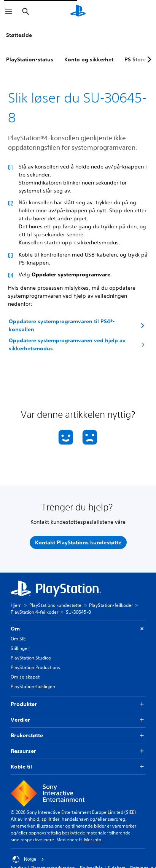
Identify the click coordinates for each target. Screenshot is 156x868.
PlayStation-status (30, 59)
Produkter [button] (78, 704)
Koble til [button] (78, 767)
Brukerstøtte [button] (78, 736)
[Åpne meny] (9, 11)
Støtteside (19, 35)
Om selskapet (25, 677)
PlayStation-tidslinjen (33, 686)
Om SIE (18, 639)
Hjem (16, 605)
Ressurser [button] (78, 751)
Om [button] (78, 629)
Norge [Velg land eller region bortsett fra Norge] (28, 859)
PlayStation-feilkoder (111, 605)
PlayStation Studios (31, 658)
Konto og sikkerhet (89, 59)
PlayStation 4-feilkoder (34, 612)
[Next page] (148, 59)
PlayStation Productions (35, 667)
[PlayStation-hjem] (78, 11)
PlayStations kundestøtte (55, 605)
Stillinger (20, 648)
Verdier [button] (78, 720)
